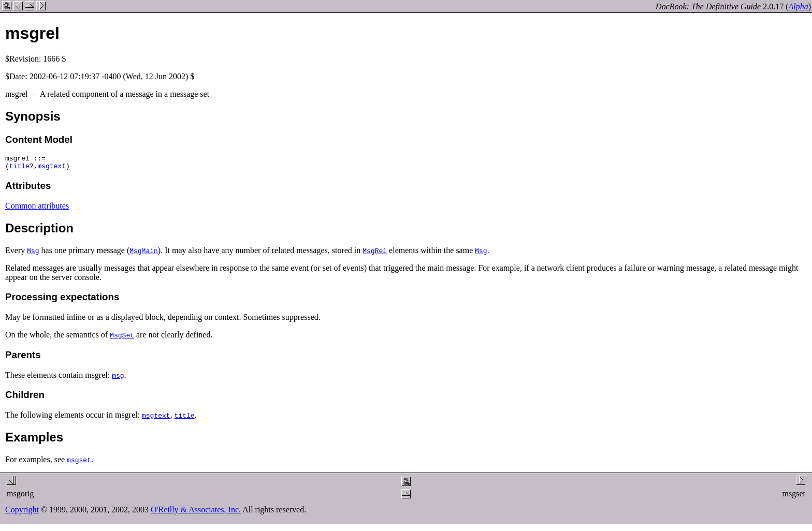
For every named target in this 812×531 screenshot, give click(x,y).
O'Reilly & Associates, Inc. (196, 513)
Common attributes (37, 209)
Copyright (22, 513)
